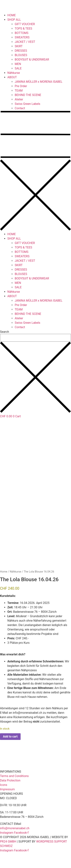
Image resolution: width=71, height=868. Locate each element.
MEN (18, 64)
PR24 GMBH (8, 857)
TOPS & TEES (23, 29)
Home (4, 587)
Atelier (19, 99)
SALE (18, 68)
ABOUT (12, 77)
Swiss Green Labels (27, 104)
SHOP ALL (14, 20)
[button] (35, 171)
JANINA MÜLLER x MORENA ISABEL (39, 82)
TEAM (19, 91)
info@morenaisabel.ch (27, 728)
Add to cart (10, 752)
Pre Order (21, 86)
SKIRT (19, 46)
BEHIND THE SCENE (28, 95)
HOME (11, 15)
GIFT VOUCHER (25, 24)
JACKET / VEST (25, 42)
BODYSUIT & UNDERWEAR (32, 60)
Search (5, 332)
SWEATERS (22, 37)
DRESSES (21, 51)
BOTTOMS (22, 33)
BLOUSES (21, 55)
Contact (20, 108)
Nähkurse (14, 73)
